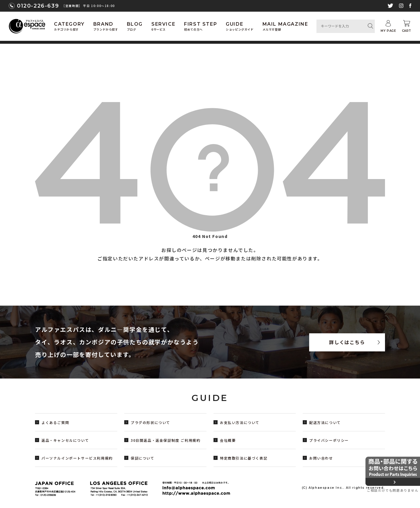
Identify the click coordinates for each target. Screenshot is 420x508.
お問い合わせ (321, 458)
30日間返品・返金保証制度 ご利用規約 (166, 440)
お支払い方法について (240, 422)
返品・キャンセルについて (65, 440)
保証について (143, 458)
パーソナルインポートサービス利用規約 (77, 458)
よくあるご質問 (55, 422)
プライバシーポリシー (329, 440)
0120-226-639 (38, 6)
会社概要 (228, 440)
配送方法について (325, 422)
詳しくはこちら (347, 342)
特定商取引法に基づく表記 (244, 458)
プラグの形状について (150, 422)
